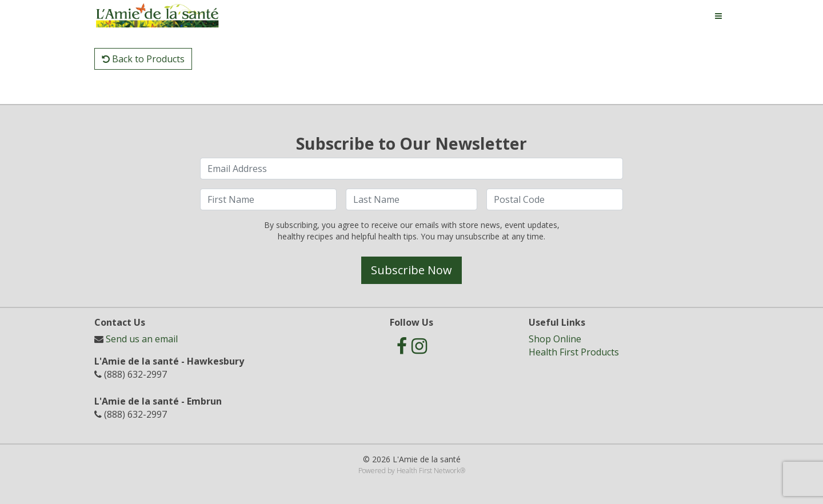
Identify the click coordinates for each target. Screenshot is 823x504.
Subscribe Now (411, 270)
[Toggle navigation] (718, 16)
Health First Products (574, 352)
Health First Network (428, 471)
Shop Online (555, 339)
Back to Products (143, 59)
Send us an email (142, 339)
